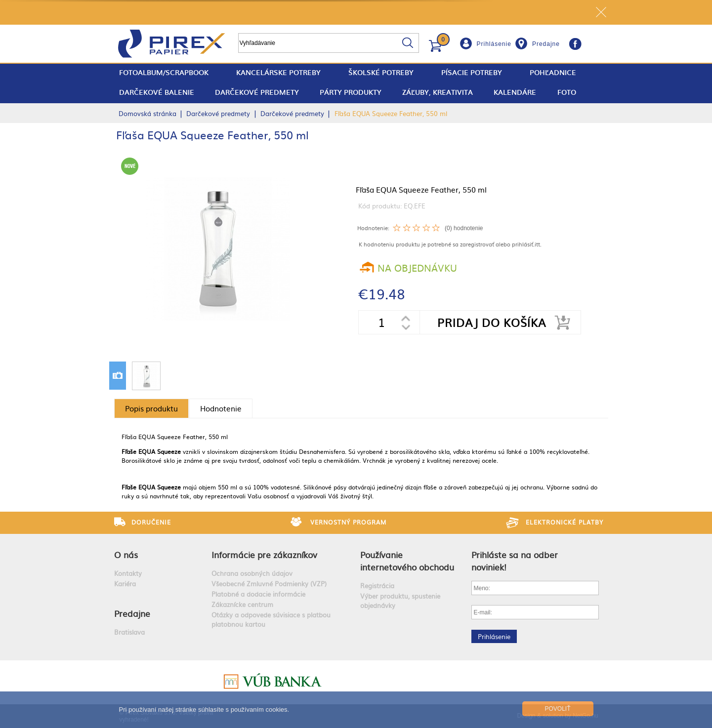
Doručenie (151, 522)
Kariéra (125, 584)
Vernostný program (348, 522)
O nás (126, 554)
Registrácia (377, 586)
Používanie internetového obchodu (407, 561)
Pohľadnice (553, 72)
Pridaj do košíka (492, 322)
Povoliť (557, 709)
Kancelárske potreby (278, 72)
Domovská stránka (147, 113)
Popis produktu (151, 408)
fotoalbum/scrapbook (164, 72)
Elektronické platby (565, 522)
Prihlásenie (494, 44)
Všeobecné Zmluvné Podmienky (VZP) (269, 584)
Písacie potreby (472, 72)
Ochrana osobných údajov (252, 573)
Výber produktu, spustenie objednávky (400, 601)
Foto (567, 92)
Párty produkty (351, 92)
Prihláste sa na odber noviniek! (515, 561)
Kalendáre (515, 92)
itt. (538, 244)
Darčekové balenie (157, 92)
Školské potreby (381, 72)
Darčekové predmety (257, 92)
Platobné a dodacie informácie (258, 594)
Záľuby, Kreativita (438, 92)
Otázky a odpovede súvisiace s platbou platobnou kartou (271, 619)
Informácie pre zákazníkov (264, 554)
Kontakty (128, 573)
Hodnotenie (221, 408)
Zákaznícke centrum (242, 604)
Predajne (546, 44)
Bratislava (129, 632)
